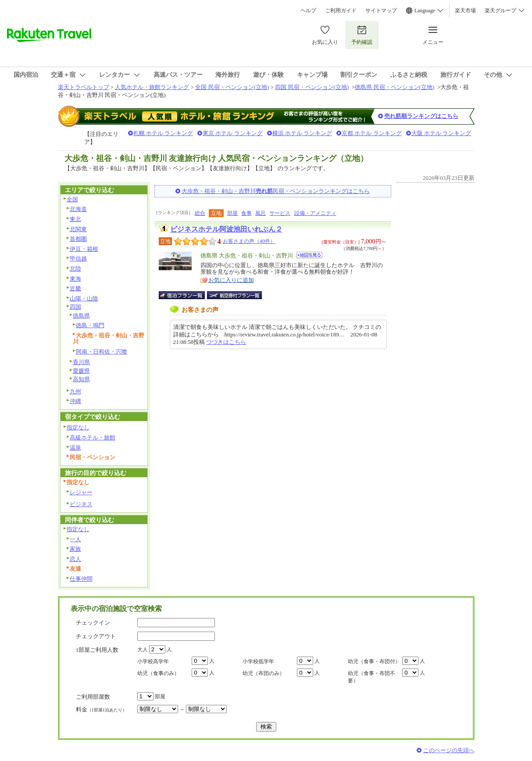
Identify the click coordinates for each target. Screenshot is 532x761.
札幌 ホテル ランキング (163, 133)
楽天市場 (465, 11)
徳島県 (81, 316)
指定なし (78, 427)
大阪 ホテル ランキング (441, 133)
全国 (72, 199)
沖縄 (75, 401)
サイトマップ (381, 11)
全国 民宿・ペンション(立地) (232, 87)
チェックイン (93, 623)
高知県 (81, 379)
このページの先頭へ (449, 750)
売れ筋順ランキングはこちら (421, 116)
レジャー (81, 492)
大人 (143, 650)
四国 (75, 307)
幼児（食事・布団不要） (371, 677)
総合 (200, 213)
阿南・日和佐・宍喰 (102, 352)
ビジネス (81, 504)
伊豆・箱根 (84, 249)
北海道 (78, 209)
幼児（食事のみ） (158, 673)
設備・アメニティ (315, 213)
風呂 (261, 213)
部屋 (232, 213)
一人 (75, 539)
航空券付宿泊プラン (234, 295)
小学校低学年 (258, 661)
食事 (246, 213)
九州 (75, 391)
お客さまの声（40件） (249, 241)
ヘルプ (308, 11)
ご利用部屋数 (93, 697)
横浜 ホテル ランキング (302, 133)
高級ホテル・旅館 (93, 438)
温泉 (75, 448)
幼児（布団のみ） (264, 673)
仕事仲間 (81, 579)
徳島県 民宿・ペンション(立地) (395, 87)
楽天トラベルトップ (84, 87)
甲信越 (78, 259)
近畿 (75, 288)
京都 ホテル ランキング (372, 133)
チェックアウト (96, 636)
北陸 (75, 269)
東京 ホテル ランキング (233, 133)
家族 (75, 549)
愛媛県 (81, 371)
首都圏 (78, 239)
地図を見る (309, 255)
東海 (75, 279)
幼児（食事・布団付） (374, 661)
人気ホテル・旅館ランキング (152, 87)
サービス (280, 213)
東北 (75, 219)
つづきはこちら (226, 342)
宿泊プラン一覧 (186, 295)
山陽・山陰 (84, 298)
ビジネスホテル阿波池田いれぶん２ (226, 229)
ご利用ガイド (341, 11)
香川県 (81, 362)
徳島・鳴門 (90, 325)
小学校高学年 (153, 661)
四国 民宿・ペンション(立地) (312, 87)
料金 (101, 709)
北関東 (78, 229)
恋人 (75, 559)
